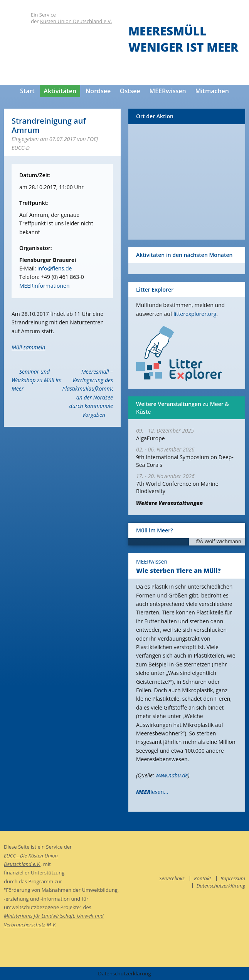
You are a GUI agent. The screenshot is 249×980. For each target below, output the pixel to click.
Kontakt (202, 878)
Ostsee (130, 91)
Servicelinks (172, 878)
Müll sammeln (28, 347)
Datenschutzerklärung (221, 886)
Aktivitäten (60, 91)
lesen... (152, 792)
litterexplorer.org (195, 314)
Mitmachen (212, 91)
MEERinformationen (44, 286)
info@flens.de (55, 268)
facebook (224, 848)
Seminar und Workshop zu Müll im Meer (37, 380)
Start (27, 91)
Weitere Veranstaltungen (169, 503)
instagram (239, 848)
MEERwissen (167, 91)
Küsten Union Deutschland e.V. (76, 21)
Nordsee (98, 91)
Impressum (233, 878)
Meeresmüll (167, 31)
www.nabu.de (172, 775)
